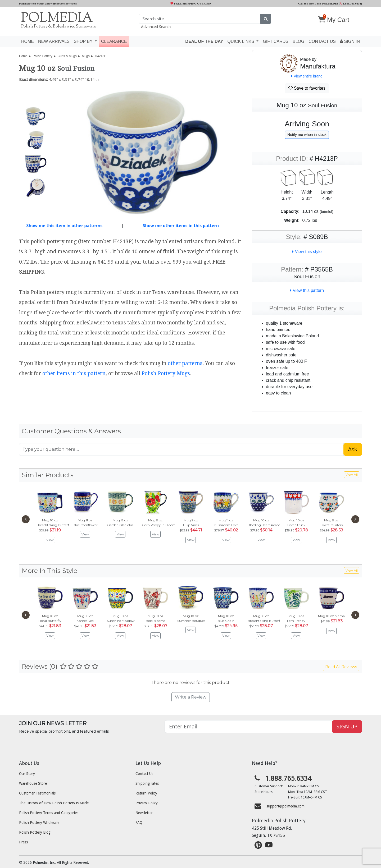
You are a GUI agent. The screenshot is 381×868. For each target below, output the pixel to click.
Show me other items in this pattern (181, 226)
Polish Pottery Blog (35, 832)
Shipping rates (147, 783)
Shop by (84, 41)
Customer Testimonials (37, 793)
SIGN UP (347, 726)
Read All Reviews (341, 667)
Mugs (86, 56)
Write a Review (191, 697)
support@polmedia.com (285, 806)
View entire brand (307, 76)
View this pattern (307, 290)
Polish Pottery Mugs (166, 373)
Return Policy (146, 793)
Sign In (350, 41)
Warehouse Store (33, 783)
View (50, 540)
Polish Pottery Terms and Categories (49, 813)
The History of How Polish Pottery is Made (54, 803)
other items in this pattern (74, 373)
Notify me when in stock (307, 135)
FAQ (139, 823)
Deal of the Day (204, 41)
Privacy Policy (147, 803)
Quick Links (241, 41)
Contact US (322, 41)
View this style (307, 252)
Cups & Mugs (67, 56)
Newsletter (144, 813)
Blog (298, 41)
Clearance (114, 41)
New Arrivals (54, 41)
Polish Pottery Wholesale (39, 823)
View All (352, 474)
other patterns (185, 363)
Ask (353, 449)
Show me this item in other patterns (64, 226)
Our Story (27, 774)
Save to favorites (307, 88)
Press (23, 842)
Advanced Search (156, 27)
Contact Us (144, 774)
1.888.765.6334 (350, 3)
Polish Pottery (43, 56)
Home (28, 41)
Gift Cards (276, 41)
